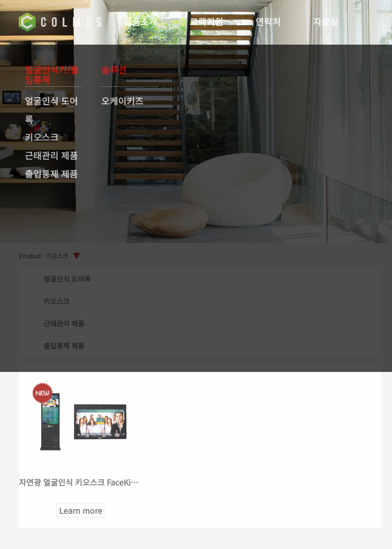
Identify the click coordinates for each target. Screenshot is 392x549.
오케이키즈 (122, 101)
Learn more (83, 510)
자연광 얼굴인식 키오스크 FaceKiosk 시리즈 (94, 482)
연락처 (269, 21)
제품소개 (141, 21)
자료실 (327, 21)
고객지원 (207, 21)
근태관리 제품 (51, 155)
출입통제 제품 (51, 174)
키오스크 (42, 137)
